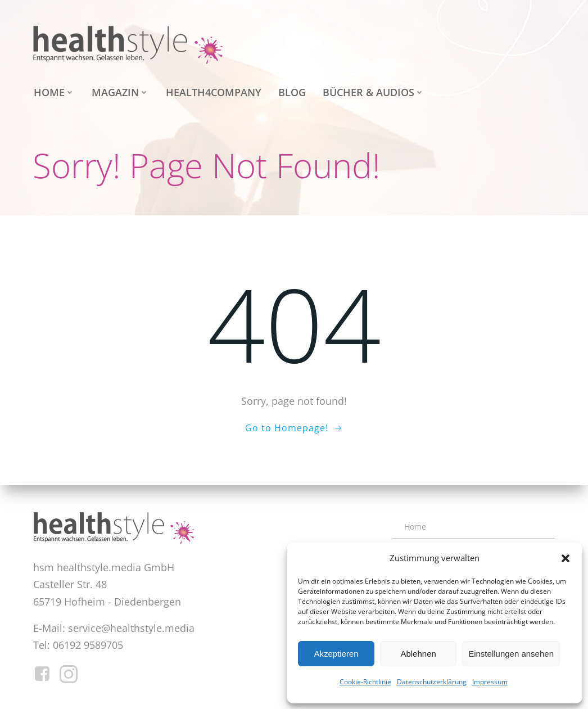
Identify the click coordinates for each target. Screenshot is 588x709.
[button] (566, 558)
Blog (291, 92)
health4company (212, 92)
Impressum (490, 682)
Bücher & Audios (372, 92)
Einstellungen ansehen (511, 654)
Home (53, 92)
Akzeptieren (336, 654)
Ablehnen (418, 654)
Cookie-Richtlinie (365, 682)
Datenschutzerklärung (432, 682)
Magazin (119, 92)
